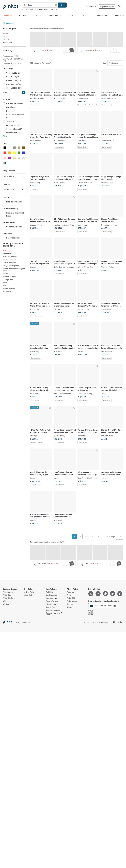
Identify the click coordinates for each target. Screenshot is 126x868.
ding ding (53, 9)
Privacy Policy (51, 604)
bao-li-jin (61, 98)
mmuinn (33, 520)
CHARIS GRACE (108, 140)
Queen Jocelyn (83, 309)
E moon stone (83, 98)
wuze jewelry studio (109, 98)
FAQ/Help (49, 592)
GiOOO (57, 309)
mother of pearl (9, 277)
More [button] (5, 136)
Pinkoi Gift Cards (9, 598)
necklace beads (10, 260)
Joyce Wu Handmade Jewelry (66, 394)
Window (6, 39)
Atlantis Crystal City (85, 267)
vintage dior (8, 280)
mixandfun (82, 436)
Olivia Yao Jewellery (109, 225)
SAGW (80, 351)
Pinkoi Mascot (72, 601)
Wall (5, 601)
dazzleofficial (106, 309)
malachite (7, 292)
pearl (5, 283)
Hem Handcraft (107, 351)
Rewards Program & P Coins (54, 614)
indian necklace (10, 263)
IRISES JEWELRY (85, 183)
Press (69, 595)
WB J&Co (58, 351)
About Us (70, 592)
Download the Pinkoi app (103, 606)
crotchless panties (42, 9)
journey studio (83, 225)
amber (6, 274)
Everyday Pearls (108, 183)
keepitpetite (35, 309)
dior (5, 286)
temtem (33, 267)
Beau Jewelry (36, 140)
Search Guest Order (53, 610)
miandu (104, 478)
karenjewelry (39, 98)
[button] (24, 92)
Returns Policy (51, 607)
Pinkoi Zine (7, 42)
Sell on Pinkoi (91, 6)
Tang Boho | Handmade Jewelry (90, 478)
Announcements (52, 598)
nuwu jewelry (35, 394)
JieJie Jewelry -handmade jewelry (67, 267)
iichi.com (70, 607)
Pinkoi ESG (71, 598)
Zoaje (103, 394)
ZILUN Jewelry (60, 183)
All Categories (9, 23)
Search (62, 5)
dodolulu (25, 9)
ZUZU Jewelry (60, 436)
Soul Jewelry (35, 183)
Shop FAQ (28, 595)
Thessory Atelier (107, 267)
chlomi (56, 478)
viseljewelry (35, 351)
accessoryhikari (36, 225)
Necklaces (7, 254)
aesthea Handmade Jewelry (65, 225)
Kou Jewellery (59, 140)
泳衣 (32, 9)
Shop (5, 36)
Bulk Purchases (51, 595)
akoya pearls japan (11, 266)
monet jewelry (9, 289)
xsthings (33, 436)
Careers (70, 604)
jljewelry (33, 478)
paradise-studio (107, 436)
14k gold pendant (10, 257)
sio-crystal (58, 520)
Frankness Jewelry (85, 394)
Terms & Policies (52, 601)
